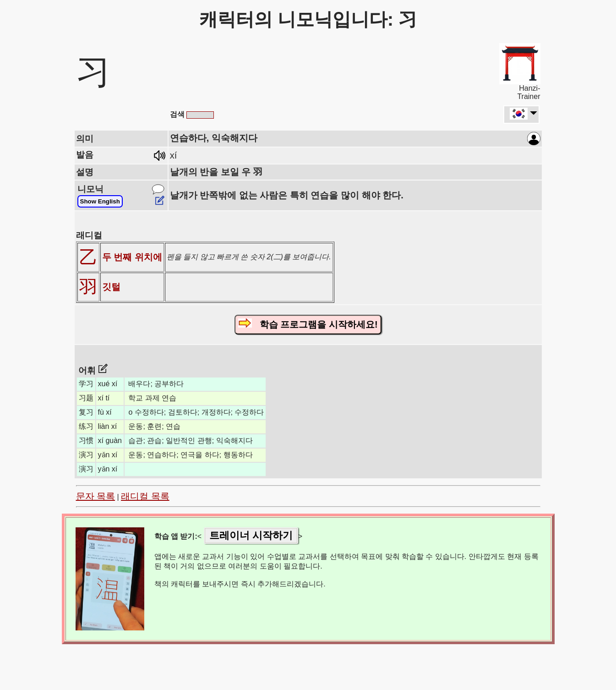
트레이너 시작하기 (251, 535)
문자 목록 (96, 496)
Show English (100, 201)
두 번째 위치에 (132, 257)
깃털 (111, 287)
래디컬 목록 (145, 496)
